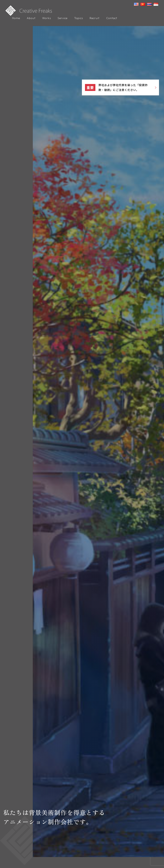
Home (16, 18)
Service (63, 18)
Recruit (95, 18)
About (31, 18)
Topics (79, 18)
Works (47, 18)
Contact (112, 18)
